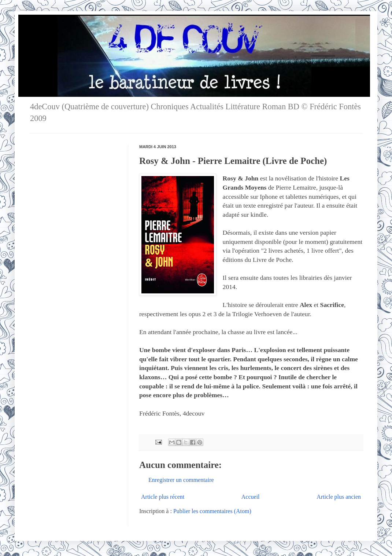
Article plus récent (163, 497)
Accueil (251, 497)
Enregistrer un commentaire (181, 480)
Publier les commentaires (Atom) (212, 511)
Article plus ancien (339, 497)
